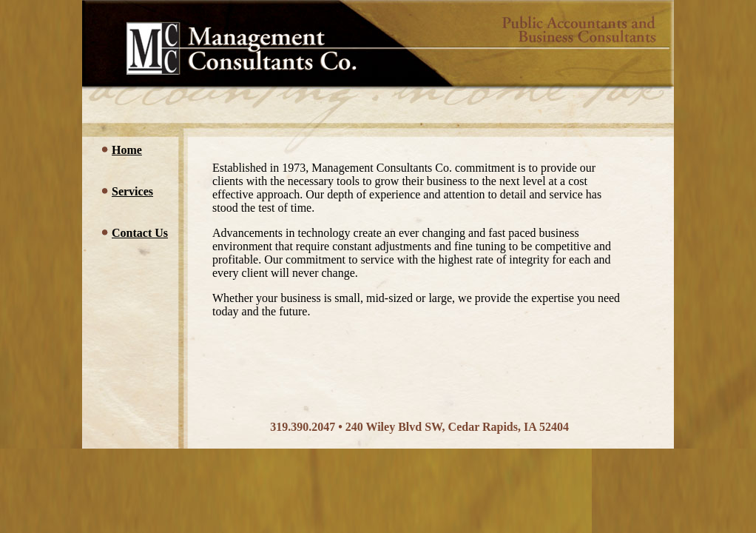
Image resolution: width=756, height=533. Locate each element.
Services (132, 191)
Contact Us (140, 233)
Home (127, 150)
